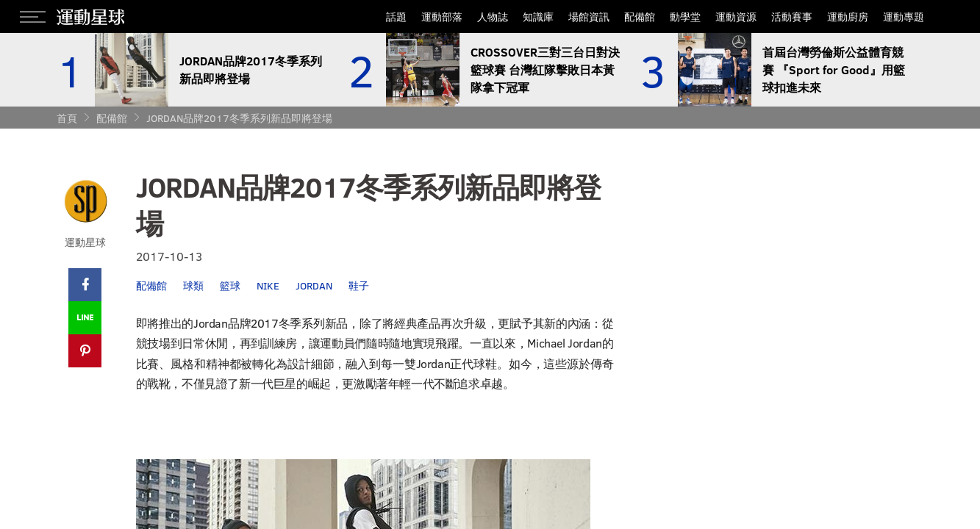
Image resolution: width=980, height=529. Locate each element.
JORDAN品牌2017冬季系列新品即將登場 (239, 118)
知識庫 (538, 17)
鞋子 (359, 285)
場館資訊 (589, 17)
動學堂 (685, 17)
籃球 (230, 285)
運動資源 (736, 17)
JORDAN (314, 285)
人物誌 (493, 17)
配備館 (640, 17)
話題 (396, 17)
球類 (193, 285)
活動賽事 (792, 17)
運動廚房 (848, 17)
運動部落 (442, 17)
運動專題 (904, 17)
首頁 (67, 118)
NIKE (268, 285)
